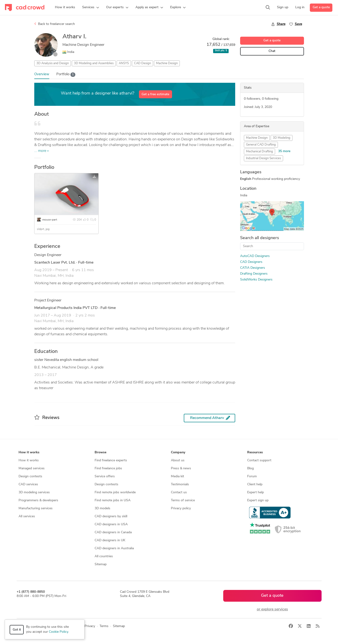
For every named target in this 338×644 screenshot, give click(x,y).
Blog (250, 468)
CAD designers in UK (110, 540)
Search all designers (260, 238)
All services (27, 516)
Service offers (105, 476)
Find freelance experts (111, 460)
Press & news (181, 468)
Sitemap (101, 564)
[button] (91, 8)
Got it (17, 630)
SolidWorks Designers (256, 280)
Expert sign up (258, 500)
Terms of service (183, 500)
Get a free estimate (155, 94)
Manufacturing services (36, 508)
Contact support (259, 460)
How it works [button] (29, 452)
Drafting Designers (254, 274)
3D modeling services (34, 492)
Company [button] (178, 452)
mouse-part (50, 220)
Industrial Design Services (263, 158)
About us (178, 460)
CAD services (28, 484)
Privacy (90, 626)
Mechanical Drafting (259, 152)
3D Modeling (282, 138)
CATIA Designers (253, 268)
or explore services (272, 609)
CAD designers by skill (111, 516)
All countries (104, 556)
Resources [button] (255, 452)
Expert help (255, 492)
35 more (284, 151)
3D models (102, 508)
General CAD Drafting (261, 145)
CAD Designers (251, 262)
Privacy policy (181, 508)
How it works (29, 460)
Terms (104, 626)
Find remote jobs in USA (113, 500)
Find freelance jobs (108, 468)
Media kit (177, 476)
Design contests (30, 476)
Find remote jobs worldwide (115, 492)
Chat (272, 51)
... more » (42, 151)
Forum (252, 476)
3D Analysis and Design (53, 63)
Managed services (32, 468)
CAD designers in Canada (113, 532)
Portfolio (66, 75)
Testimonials (180, 484)
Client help (255, 484)
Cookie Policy (58, 632)
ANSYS (124, 63)
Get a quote (321, 7)
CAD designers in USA (111, 524)
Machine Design (167, 63)
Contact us (179, 492)
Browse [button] (100, 452)
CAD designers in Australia (114, 548)
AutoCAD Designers (255, 256)
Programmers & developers (38, 500)
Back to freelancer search (55, 24)
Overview (42, 74)
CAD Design (142, 63)
